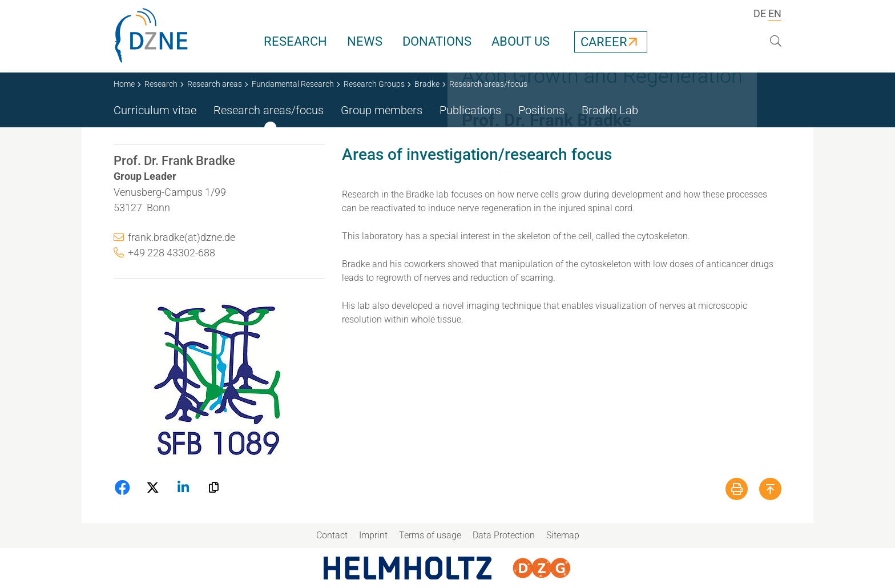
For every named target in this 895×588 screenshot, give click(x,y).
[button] (124, 488)
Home (124, 84)
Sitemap (563, 535)
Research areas (215, 84)
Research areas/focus (269, 110)
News (365, 41)
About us (521, 41)
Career (604, 42)
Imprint (373, 535)
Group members (382, 110)
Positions (541, 110)
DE (760, 13)
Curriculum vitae (155, 110)
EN (775, 13)
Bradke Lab (610, 110)
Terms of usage (430, 535)
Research (295, 41)
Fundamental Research (293, 84)
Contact (332, 535)
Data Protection (504, 535)
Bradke (427, 84)
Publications (470, 110)
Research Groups (374, 84)
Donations (437, 41)
